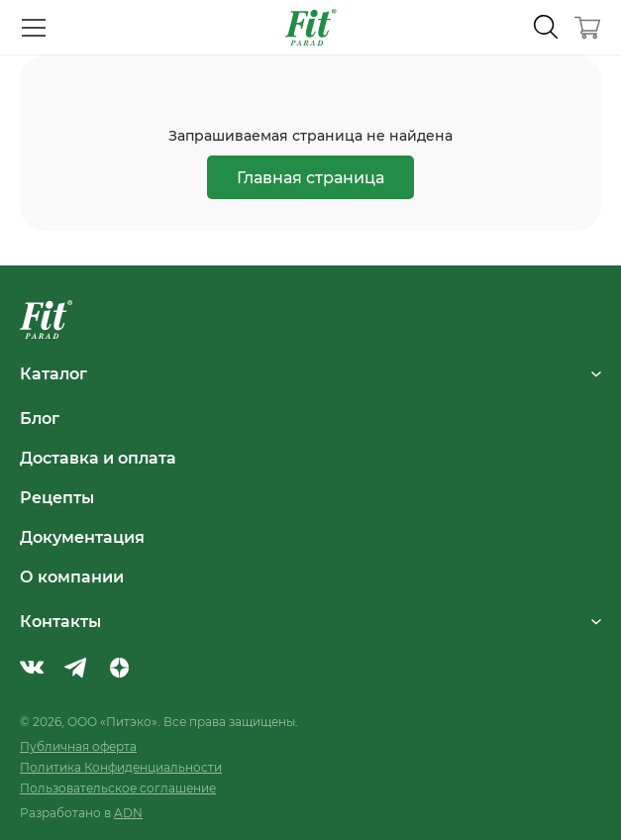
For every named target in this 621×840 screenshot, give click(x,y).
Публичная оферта (78, 746)
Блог (40, 418)
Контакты (310, 621)
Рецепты (57, 497)
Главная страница (310, 177)
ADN (128, 813)
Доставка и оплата (98, 458)
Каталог (310, 373)
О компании (72, 577)
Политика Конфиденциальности (121, 767)
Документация (82, 537)
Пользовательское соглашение (118, 788)
